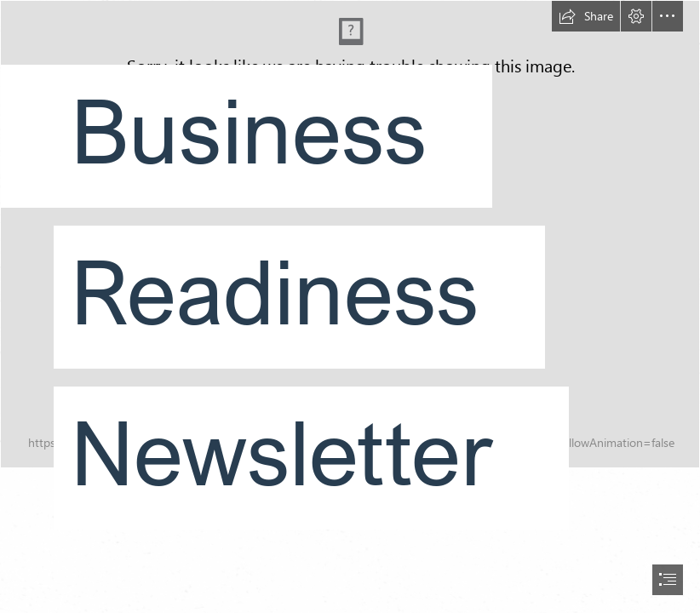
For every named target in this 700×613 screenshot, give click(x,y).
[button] (586, 16)
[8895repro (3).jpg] (350, 278)
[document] (350, 306)
